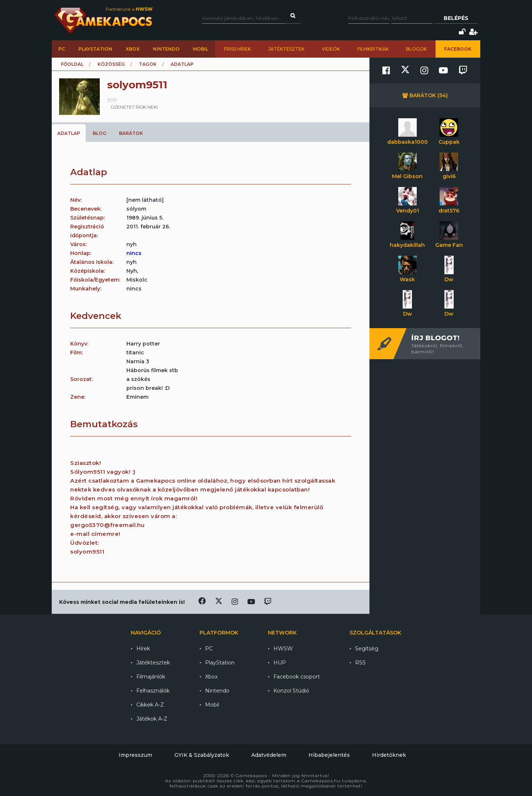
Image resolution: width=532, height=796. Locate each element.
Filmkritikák (373, 49)
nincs (134, 253)
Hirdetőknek (389, 755)
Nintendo (166, 49)
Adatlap (69, 133)
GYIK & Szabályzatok (202, 755)
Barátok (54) (425, 95)
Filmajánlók (151, 677)
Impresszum (135, 755)
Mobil (201, 49)
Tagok (148, 64)
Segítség (367, 649)
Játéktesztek (286, 49)
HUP (280, 663)
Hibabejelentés (329, 755)
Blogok (416, 49)
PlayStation (95, 49)
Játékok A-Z (152, 719)
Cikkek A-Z (150, 705)
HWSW (283, 649)
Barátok (131, 133)
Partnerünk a (129, 9)
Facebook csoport (297, 677)
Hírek (143, 649)
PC (62, 49)
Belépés (456, 18)
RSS (360, 663)
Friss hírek (237, 49)
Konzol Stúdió (291, 691)
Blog (100, 133)
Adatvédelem (269, 755)
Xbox (133, 49)
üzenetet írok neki (134, 107)
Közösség (111, 64)
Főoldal (72, 64)
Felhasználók (153, 691)
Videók (331, 49)
